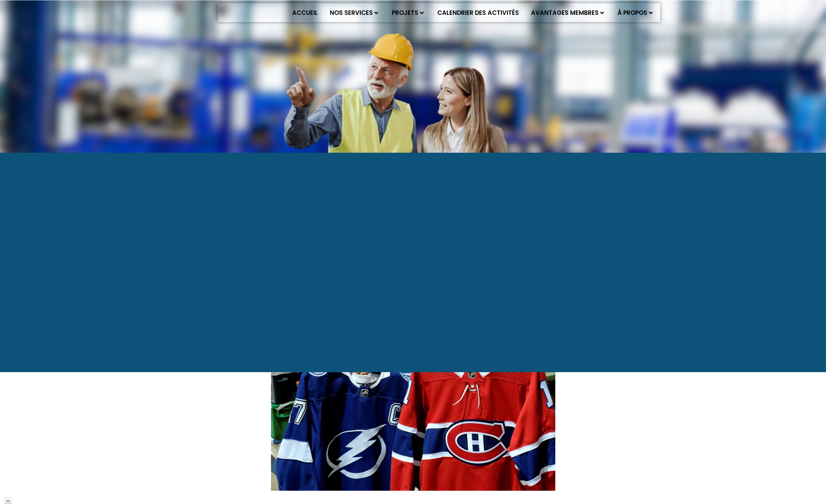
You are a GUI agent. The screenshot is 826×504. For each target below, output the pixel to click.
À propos (635, 13)
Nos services (354, 13)
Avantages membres (567, 13)
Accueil (305, 13)
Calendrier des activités (478, 13)
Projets (408, 13)
